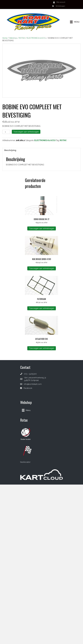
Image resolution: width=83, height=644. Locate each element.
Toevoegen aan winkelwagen (26, 132)
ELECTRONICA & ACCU (37, 38)
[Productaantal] (6, 132)
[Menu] (75, 22)
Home (5, 38)
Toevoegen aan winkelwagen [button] (42, 228)
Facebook (28, 388)
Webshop (13, 38)
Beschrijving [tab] (10, 150)
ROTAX (22, 38)
